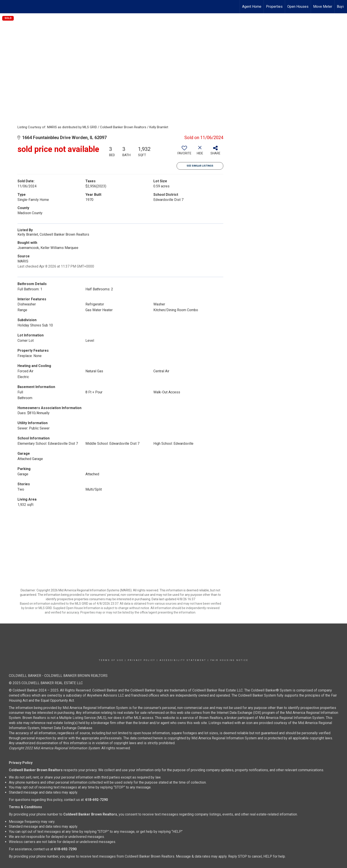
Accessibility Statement (183, 660)
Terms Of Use (111, 660)
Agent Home (252, 7)
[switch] (184, 152)
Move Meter (323, 7)
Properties (274, 7)
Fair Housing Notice (229, 660)
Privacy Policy (142, 660)
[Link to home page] (6, 7)
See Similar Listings (200, 166)
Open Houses (298, 7)
